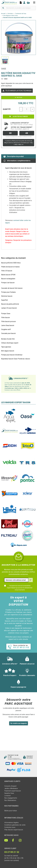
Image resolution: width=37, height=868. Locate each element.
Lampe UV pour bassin (9, 308)
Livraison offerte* (22, 124)
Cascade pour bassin (8, 333)
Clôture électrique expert (10, 343)
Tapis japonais (6, 347)
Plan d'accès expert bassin (14, 830)
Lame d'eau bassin (8, 325)
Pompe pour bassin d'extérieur (12, 355)
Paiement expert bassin (13, 791)
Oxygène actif (6, 329)
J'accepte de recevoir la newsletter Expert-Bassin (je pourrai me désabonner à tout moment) (20, 588)
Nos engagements (11, 798)
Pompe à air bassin (8, 283)
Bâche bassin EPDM (8, 275)
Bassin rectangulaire (8, 279)
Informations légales (11, 823)
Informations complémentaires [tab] (17, 161)
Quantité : (7, 109)
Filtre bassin (5, 318)
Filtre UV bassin (7, 271)
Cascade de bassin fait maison (12, 288)
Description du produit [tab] (14, 156)
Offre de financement (22, 128)
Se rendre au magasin (19, 723)
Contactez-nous (10, 827)
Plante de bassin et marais (10, 267)
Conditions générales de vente (15, 825)
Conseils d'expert (10, 786)
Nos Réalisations (10, 800)
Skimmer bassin (7, 296)
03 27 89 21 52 (12, 852)
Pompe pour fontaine (8, 292)
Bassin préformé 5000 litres (11, 263)
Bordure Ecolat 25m (8, 339)
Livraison (7, 796)
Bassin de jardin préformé (10, 304)
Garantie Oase (9, 793)
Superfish (4, 300)
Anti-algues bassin (8, 351)
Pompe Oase (6, 314)
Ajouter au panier (18, 116)
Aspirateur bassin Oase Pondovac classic (16, 359)
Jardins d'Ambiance (11, 788)
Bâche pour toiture (11, 811)
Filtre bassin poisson (8, 321)
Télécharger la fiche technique (17, 91)
